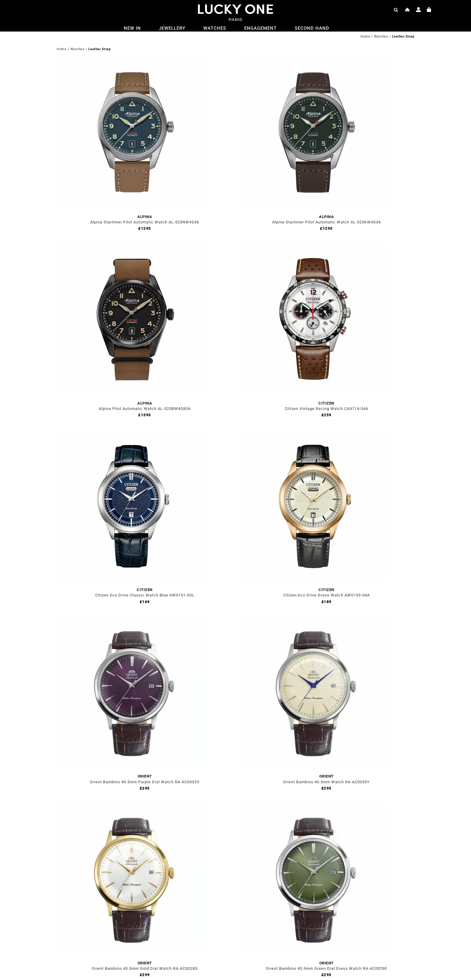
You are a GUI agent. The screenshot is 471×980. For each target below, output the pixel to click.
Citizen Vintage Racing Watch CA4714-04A (327, 409)
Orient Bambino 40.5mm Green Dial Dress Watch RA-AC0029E (327, 968)
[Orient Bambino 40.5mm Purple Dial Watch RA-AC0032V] (132, 621)
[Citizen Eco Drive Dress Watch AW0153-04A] (314, 434)
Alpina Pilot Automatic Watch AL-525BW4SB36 (145, 409)
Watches (381, 36)
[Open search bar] (396, 10)
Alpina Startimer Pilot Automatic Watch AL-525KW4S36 (327, 222)
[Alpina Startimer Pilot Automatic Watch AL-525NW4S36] (132, 61)
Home (365, 36)
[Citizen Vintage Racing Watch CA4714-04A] (314, 248)
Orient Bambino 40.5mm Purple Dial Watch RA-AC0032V (145, 782)
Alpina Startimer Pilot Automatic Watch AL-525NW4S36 (145, 222)
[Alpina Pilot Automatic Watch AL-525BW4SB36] (132, 248)
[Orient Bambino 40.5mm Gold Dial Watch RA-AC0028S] (132, 807)
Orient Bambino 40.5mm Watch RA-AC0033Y (326, 782)
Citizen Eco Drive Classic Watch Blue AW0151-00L (145, 595)
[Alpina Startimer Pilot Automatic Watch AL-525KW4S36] (314, 61)
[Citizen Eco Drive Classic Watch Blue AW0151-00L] (132, 434)
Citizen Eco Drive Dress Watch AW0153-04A (327, 595)
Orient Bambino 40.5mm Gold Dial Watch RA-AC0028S (145, 968)
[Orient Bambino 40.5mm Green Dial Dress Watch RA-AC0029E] (314, 807)
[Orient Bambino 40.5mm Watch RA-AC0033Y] (314, 621)
